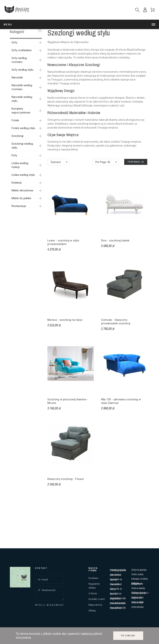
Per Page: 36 (103, 162)
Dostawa (93, 578)
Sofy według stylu (22, 70)
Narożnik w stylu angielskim (118, 598)
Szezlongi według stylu (22, 146)
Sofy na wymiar (139, 570)
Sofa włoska (137, 607)
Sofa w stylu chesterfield (137, 602)
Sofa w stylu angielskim (137, 598)
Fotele (15, 120)
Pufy (14, 155)
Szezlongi (17, 136)
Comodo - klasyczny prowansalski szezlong (116, 322)
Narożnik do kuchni (116, 594)
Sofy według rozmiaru (19, 60)
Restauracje (19, 206)
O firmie (93, 593)
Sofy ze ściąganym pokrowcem (137, 583)
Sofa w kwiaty (138, 588)
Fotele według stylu (23, 128)
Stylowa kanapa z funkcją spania (140, 593)
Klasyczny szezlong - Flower (66, 479)
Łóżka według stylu (23, 175)
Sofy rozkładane (22, 50)
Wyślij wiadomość (50, 605)
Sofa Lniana (137, 574)
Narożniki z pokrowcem (116, 575)
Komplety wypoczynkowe (21, 111)
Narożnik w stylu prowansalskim (118, 603)
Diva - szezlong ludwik (115, 241)
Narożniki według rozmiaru (22, 87)
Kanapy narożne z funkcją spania (118, 570)
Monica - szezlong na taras (65, 320)
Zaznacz (56, 162)
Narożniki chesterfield (116, 584)
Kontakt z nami (97, 599)
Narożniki (17, 78)
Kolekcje (17, 183)
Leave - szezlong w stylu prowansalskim (63, 242)
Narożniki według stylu (22, 99)
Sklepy (92, 611)
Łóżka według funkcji (20, 165)
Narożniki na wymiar (116, 579)
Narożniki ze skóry (116, 589)
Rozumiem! (128, 636)
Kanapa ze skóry (140, 579)
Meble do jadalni (21, 198)
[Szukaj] (137, 10)
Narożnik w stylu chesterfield (118, 608)
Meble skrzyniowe (22, 190)
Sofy (14, 42)
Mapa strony (95, 605)
